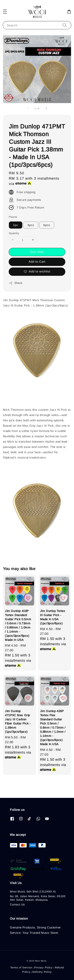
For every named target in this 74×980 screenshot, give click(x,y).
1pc (16, 225)
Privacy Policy (43, 968)
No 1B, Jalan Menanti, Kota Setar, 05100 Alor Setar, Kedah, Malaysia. (38, 898)
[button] (5, 12)
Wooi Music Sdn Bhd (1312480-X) (33, 891)
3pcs (31, 225)
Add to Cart (37, 262)
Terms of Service (21, 968)
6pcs (47, 225)
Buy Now (37, 252)
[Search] (65, 25)
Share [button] (16, 283)
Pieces (13, 217)
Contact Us (17, 904)
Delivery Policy (42, 972)
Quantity (14, 233)
